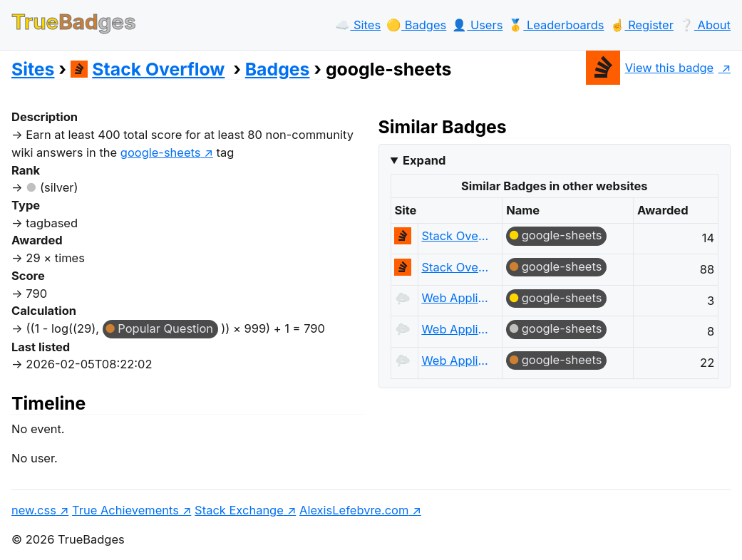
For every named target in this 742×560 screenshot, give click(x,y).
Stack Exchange (239, 510)
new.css (34, 510)
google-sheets (562, 235)
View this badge (650, 68)
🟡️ (416, 25)
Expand (424, 160)
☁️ (358, 25)
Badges (278, 69)
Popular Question (165, 328)
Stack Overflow (148, 69)
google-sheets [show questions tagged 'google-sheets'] (161, 152)
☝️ (642, 25)
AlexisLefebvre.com (354, 510)
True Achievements (125, 510)
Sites (33, 69)
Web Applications (456, 298)
